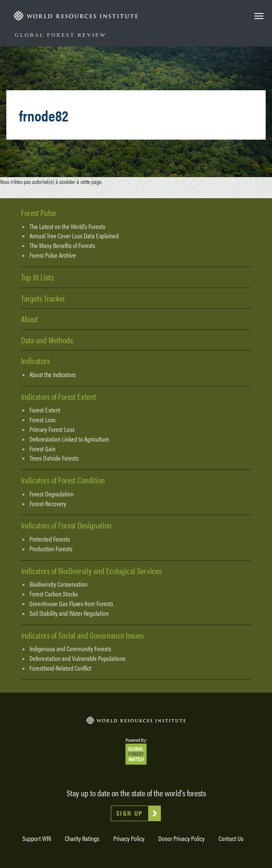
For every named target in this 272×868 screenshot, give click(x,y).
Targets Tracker (43, 298)
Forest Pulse (39, 212)
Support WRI (37, 838)
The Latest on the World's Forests (67, 226)
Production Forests (51, 549)
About (29, 319)
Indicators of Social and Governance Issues (82, 635)
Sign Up (130, 813)
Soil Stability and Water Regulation (69, 613)
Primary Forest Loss (52, 429)
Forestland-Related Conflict (60, 668)
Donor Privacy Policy (181, 838)
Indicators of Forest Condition (63, 480)
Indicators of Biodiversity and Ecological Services (91, 570)
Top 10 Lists (37, 277)
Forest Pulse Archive (53, 255)
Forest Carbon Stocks (54, 594)
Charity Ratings (82, 838)
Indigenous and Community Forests (70, 649)
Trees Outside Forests (54, 458)
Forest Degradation (52, 494)
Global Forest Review (60, 35)
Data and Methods (47, 340)
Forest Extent (45, 410)
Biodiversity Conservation (59, 584)
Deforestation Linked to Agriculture (69, 439)
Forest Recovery (48, 504)
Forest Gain (43, 449)
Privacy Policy (129, 838)
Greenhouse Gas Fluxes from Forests (71, 604)
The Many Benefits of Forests (62, 245)
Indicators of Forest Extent (59, 396)
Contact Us (231, 838)
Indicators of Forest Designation (66, 525)
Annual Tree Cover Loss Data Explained (74, 236)
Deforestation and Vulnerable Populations (77, 658)
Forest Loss (43, 420)
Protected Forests (50, 539)
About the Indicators (53, 375)
